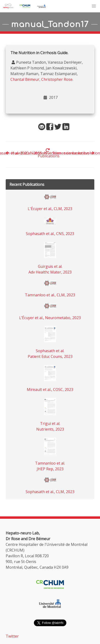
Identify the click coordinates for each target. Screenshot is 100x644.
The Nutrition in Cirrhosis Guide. (39, 53)
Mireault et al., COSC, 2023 (50, 389)
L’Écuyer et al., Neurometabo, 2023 (50, 318)
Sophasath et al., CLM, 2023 (50, 492)
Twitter (12, 636)
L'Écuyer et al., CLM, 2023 (50, 209)
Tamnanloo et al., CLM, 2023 (50, 295)
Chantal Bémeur (25, 79)
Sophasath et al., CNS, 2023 (50, 234)
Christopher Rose (57, 79)
